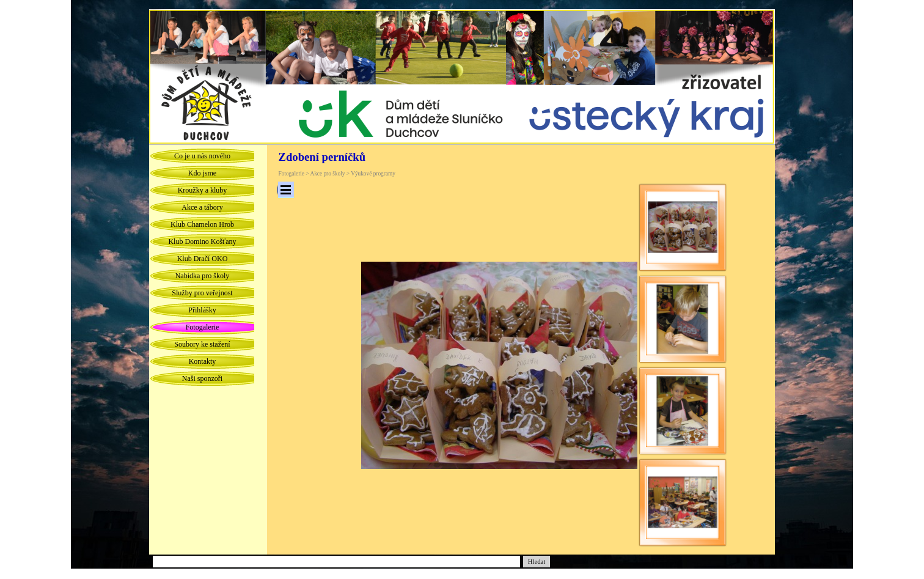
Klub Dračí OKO (203, 259)
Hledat (537, 562)
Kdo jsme (202, 173)
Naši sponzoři (202, 378)
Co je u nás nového (202, 156)
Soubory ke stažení (202, 344)
